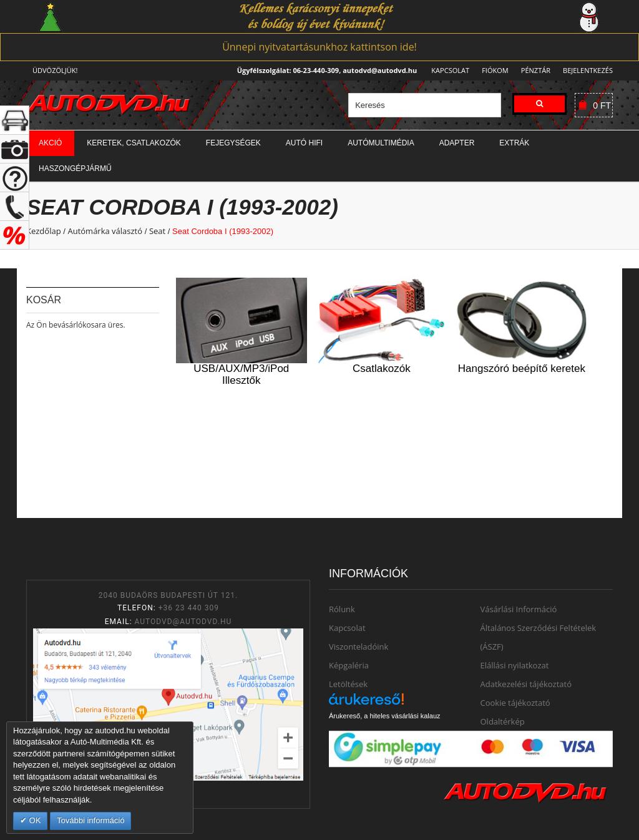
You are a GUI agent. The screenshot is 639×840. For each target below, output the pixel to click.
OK (34, 820)
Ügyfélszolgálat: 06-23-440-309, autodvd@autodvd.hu (324, 70)
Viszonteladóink (359, 647)
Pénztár (534, 70)
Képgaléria (349, 665)
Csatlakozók (382, 369)
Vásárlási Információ (519, 609)
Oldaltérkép (503, 721)
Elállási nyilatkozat (515, 665)
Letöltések (348, 684)
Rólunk (342, 609)
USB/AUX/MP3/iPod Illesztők (241, 374)
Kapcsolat (446, 70)
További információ (90, 820)
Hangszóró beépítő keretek (522, 369)
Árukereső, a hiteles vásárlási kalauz (385, 716)
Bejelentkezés (588, 70)
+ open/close (15, 120)
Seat (157, 231)
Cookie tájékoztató (515, 703)
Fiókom (491, 70)
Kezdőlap (44, 231)
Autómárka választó (105, 231)
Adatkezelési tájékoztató (526, 684)
